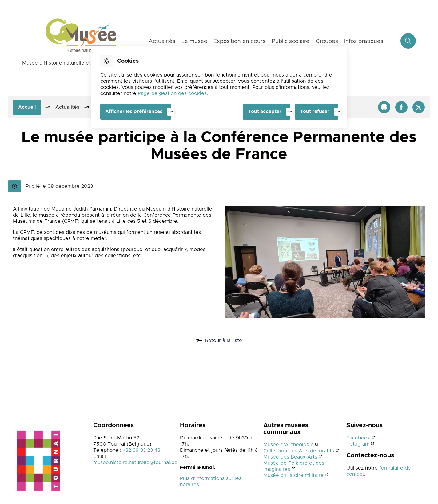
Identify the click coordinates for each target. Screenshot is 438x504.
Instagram (358, 444)
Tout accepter (265, 112)
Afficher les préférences (134, 112)
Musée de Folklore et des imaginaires (294, 466)
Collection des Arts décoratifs (299, 451)
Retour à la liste (226, 341)
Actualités (162, 41)
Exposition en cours (239, 41)
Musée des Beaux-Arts (290, 457)
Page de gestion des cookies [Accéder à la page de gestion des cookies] (172, 93)
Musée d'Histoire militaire (293, 475)
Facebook (358, 438)
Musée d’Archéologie (289, 445)
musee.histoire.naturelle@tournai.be (135, 463)
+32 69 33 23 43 (141, 450)
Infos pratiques (364, 41)
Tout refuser (315, 112)
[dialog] (219, 87)
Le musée (194, 41)
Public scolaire (291, 41)
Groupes (327, 41)
